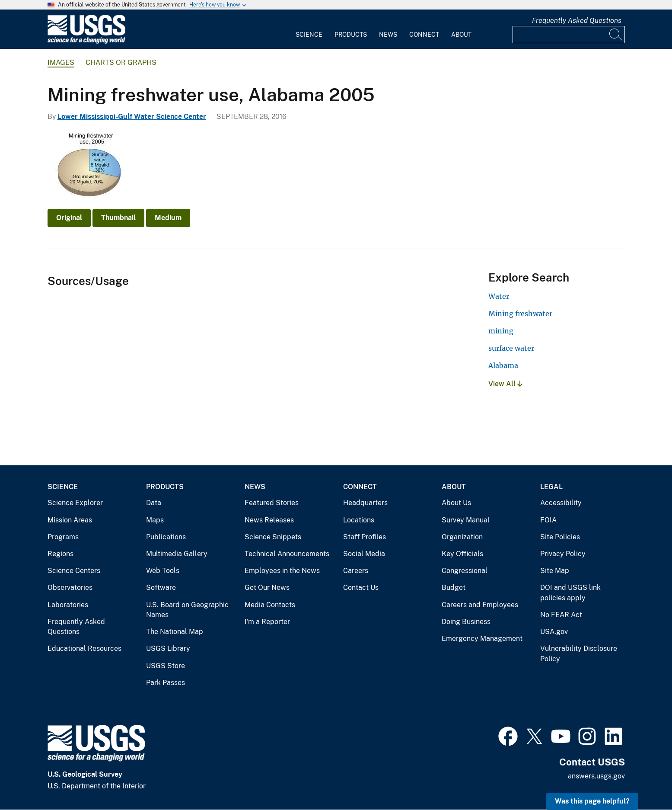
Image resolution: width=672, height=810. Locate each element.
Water (499, 296)
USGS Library (168, 648)
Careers (356, 571)
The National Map (175, 632)
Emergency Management (482, 639)
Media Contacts (270, 605)
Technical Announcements (287, 554)
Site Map (555, 571)
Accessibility (561, 503)
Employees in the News (282, 571)
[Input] (569, 35)
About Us (456, 503)
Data (154, 503)
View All (505, 384)
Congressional (465, 571)
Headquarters (365, 503)
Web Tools (163, 571)
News (388, 35)
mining (501, 331)
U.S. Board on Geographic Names (187, 610)
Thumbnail (118, 218)
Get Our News (267, 587)
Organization (462, 537)
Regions (61, 554)
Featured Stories (272, 503)
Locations (359, 520)
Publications (166, 537)
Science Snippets (273, 537)
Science (309, 35)
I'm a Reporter (267, 622)
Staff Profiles (365, 537)
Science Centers (74, 571)
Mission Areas (70, 520)
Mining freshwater (520, 314)
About (461, 35)
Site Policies (560, 537)
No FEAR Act (561, 615)
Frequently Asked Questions (577, 21)
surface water (511, 348)
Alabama (503, 365)
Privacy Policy (563, 554)
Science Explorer (75, 503)
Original (69, 218)
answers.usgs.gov (596, 776)
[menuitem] (309, 29)
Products (351, 35)
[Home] (86, 42)
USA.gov (554, 632)
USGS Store (166, 666)
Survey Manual (466, 520)
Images (61, 62)
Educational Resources (84, 648)
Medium (168, 218)
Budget (454, 587)
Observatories (70, 587)
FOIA (548, 520)
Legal (551, 487)
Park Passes (166, 683)
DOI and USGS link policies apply (570, 593)
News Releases (269, 520)
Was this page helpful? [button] (592, 801)
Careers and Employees (480, 605)
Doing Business (466, 622)
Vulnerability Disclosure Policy (579, 654)
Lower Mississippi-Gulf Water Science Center (132, 117)
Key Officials (462, 554)
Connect (424, 35)
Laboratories (68, 605)
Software (161, 587)
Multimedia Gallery (177, 554)
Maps (155, 520)
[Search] (616, 35)
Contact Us (361, 587)
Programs (63, 537)
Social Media (364, 554)
